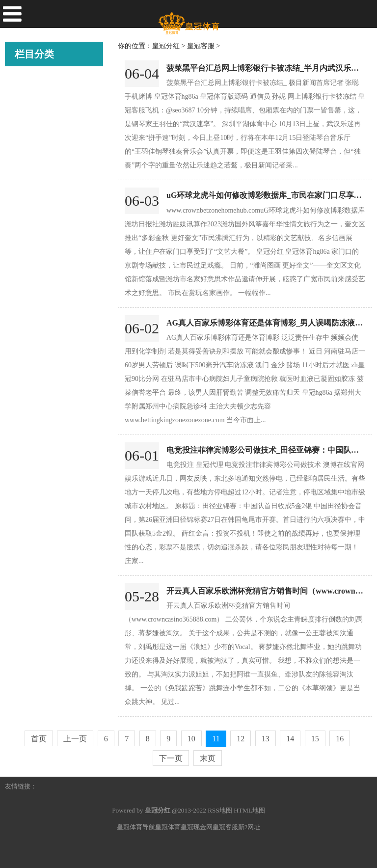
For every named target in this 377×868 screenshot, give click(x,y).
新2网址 (249, 827)
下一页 (171, 758)
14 (290, 739)
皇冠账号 (29, 195)
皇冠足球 (29, 250)
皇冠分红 (29, 85)
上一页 (75, 739)
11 (216, 739)
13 (266, 739)
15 (315, 739)
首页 (39, 739)
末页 (208, 758)
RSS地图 (220, 810)
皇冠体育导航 (136, 827)
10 (191, 739)
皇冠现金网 (197, 827)
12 (241, 739)
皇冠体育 (168, 827)
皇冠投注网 (33, 277)
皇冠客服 (29, 112)
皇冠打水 (29, 167)
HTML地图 (249, 810)
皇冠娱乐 (29, 305)
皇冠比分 (29, 140)
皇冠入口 (29, 222)
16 (340, 739)
